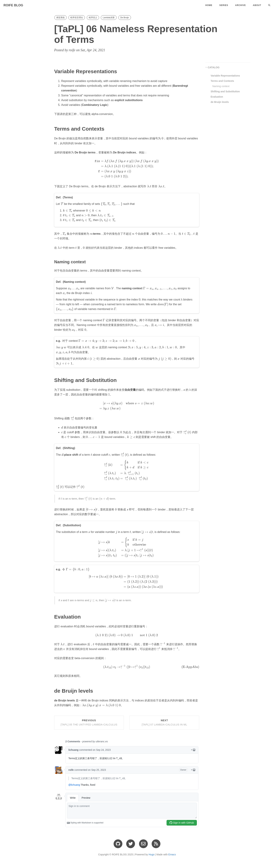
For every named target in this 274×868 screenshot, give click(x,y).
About (257, 5)
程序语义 (93, 18)
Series (224, 5)
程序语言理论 (77, 18)
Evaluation (217, 97)
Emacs (172, 854)
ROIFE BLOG (13, 5)
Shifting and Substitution (225, 91)
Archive (240, 5)
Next (164, 722)
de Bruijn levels (220, 102)
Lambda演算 (109, 18)
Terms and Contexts (222, 81)
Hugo (152, 854)
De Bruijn (125, 18)
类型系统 (60, 18)
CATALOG (214, 67)
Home (209, 5)
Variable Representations (225, 76)
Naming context (221, 86)
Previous (89, 722)
